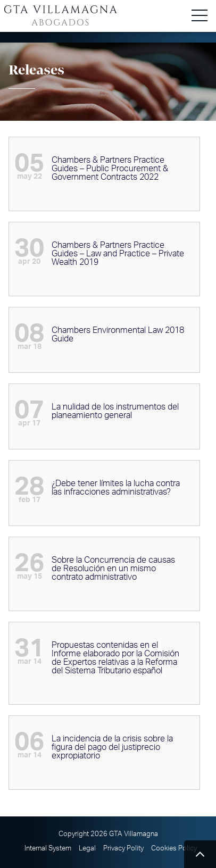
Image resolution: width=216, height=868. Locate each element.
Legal (87, 848)
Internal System (48, 848)
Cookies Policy (174, 848)
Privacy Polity (123, 848)
